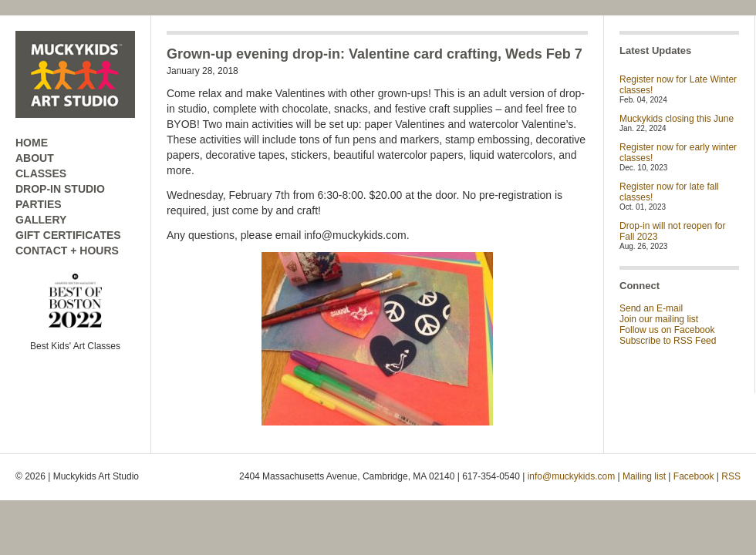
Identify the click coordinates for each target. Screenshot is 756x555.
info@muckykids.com (572, 476)
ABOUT (35, 158)
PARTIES (39, 204)
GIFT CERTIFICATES (68, 235)
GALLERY (41, 220)
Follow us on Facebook (667, 330)
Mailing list (644, 476)
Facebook (694, 476)
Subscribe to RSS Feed (668, 341)
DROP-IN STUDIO (60, 189)
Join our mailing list (659, 319)
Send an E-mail (651, 308)
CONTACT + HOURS (67, 251)
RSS (731, 476)
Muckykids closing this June (677, 119)
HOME (32, 143)
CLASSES (41, 173)
